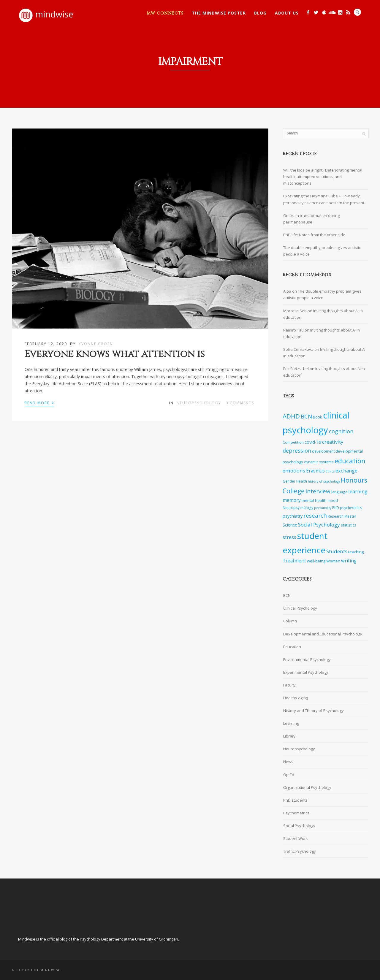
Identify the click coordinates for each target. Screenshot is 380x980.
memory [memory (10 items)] (292, 500)
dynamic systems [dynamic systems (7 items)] (319, 462)
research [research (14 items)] (315, 516)
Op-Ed (289, 775)
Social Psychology (299, 826)
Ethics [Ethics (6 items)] (330, 471)
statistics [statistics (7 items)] (349, 525)
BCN (287, 595)
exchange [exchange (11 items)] (346, 471)
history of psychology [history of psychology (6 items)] (324, 481)
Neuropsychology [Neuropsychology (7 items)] (298, 508)
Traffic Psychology (300, 851)
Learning (291, 723)
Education (292, 647)
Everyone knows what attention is (115, 354)
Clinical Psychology (300, 608)
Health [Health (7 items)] (302, 481)
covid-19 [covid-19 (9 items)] (313, 442)
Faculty (289, 685)
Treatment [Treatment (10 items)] (294, 561)
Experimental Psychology (306, 672)
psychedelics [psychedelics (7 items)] (351, 508)
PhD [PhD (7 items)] (336, 508)
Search (357, 12)
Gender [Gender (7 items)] (289, 481)
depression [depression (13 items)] (297, 451)
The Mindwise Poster (219, 13)
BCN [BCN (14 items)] (306, 416)
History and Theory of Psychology (313, 711)
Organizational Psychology (307, 787)
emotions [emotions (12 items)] (294, 471)
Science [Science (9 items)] (290, 525)
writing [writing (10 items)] (349, 561)
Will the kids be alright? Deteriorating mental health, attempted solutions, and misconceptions (323, 177)
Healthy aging (296, 698)
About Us (287, 13)
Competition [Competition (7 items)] (293, 442)
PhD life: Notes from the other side (314, 235)
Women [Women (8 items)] (333, 561)
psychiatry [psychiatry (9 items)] (293, 516)
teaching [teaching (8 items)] (356, 552)
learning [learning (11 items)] (358, 491)
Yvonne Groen (96, 344)
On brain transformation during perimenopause (311, 219)
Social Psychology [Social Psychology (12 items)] (319, 525)
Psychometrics (296, 813)
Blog (260, 13)
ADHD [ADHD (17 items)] (291, 416)
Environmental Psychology (307, 659)
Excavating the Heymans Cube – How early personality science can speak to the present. (324, 199)
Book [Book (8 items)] (318, 417)
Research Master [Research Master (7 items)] (342, 516)
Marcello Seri (295, 311)
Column (290, 621)
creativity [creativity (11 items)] (333, 442)
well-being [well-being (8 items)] (316, 561)
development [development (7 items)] (323, 451)
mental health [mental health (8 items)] (314, 500)
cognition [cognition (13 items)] (341, 431)
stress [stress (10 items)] (289, 537)
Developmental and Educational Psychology (323, 634)
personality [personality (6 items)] (323, 508)
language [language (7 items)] (339, 492)
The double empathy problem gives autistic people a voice (322, 251)
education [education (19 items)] (350, 461)
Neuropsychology (199, 403)
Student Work (296, 838)
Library (289, 736)
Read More (39, 402)
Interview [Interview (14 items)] (318, 491)
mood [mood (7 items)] (333, 500)
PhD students (295, 800)
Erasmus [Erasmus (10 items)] (315, 471)
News (288, 762)
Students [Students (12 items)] (337, 551)
